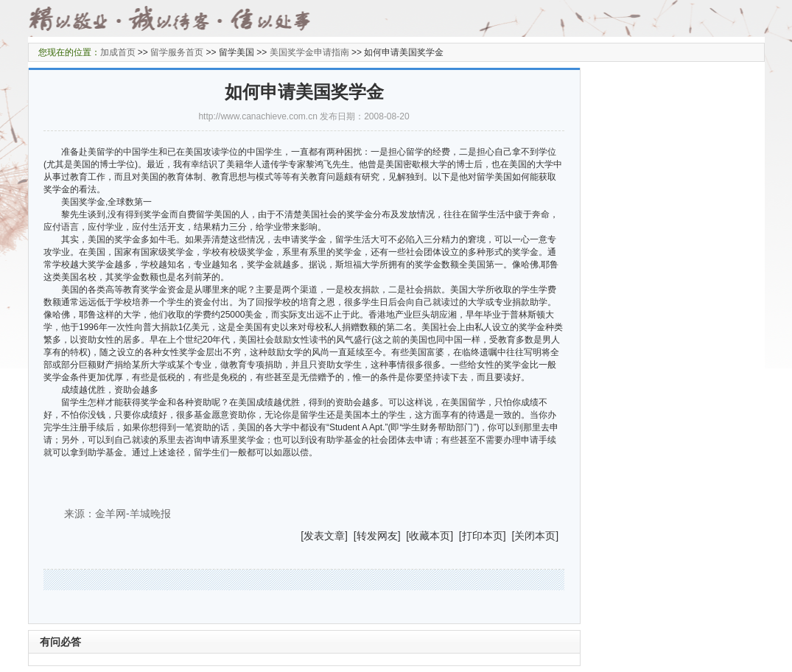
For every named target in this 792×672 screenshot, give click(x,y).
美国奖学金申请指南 (309, 52)
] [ (351, 536)
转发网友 (377, 536)
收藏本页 (430, 536)
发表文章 (324, 536)
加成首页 (118, 52)
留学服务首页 (177, 52)
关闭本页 (535, 536)
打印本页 (483, 536)
